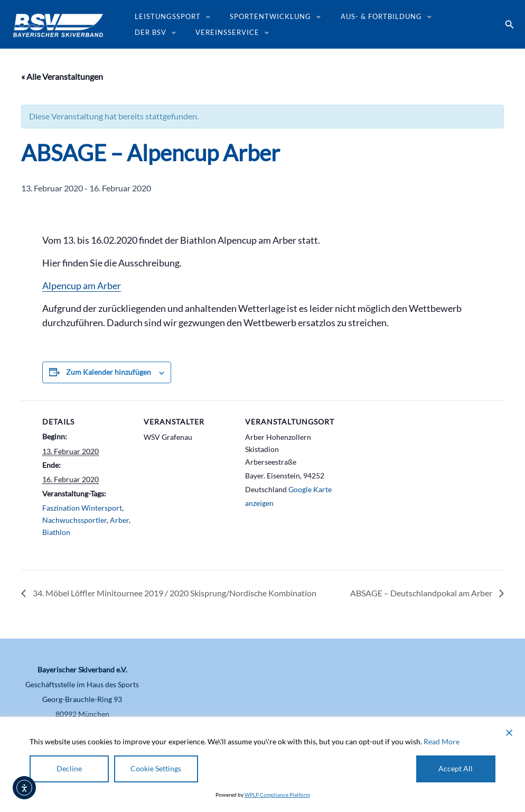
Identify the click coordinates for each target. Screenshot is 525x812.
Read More (442, 741)
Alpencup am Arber (82, 285)
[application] (202, 16)
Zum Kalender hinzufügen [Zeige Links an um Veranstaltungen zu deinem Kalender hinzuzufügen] (109, 372)
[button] (510, 25)
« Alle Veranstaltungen (62, 76)
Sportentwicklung (266, 16)
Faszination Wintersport (82, 508)
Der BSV (450, 16)
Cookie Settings (156, 768)
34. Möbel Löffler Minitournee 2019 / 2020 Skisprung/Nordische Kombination (174, 593)
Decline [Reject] (69, 768)
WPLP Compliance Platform (277, 795)
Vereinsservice (168, 32)
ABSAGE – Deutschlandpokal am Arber (422, 593)
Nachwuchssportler (74, 520)
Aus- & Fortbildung (371, 16)
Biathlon (56, 532)
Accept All (456, 768)
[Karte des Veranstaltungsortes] (402, 473)
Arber (119, 520)
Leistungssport (169, 16)
